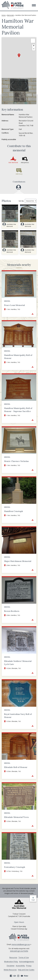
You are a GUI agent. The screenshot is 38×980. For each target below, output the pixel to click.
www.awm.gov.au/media (19, 951)
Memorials (10, 15)
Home (4, 15)
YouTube (22, 976)
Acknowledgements (27, 962)
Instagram (18, 976)
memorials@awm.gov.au (21, 944)
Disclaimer (11, 966)
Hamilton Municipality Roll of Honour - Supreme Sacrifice (18, 410)
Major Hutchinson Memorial (18, 561)
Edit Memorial (13, 162)
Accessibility (20, 966)
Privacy (29, 966)
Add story (19, 174)
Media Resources (10, 970)
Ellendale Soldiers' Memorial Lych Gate (18, 663)
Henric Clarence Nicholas (16, 461)
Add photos (25, 162)
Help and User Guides (26, 970)
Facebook (11, 976)
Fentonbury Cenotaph (15, 867)
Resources (13, 957)
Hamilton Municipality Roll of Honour (18, 357)
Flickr (26, 976)
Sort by (21, 201)
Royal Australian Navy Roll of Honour (18, 716)
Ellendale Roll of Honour (16, 767)
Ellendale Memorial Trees (16, 817)
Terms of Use (24, 957)
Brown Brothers (12, 611)
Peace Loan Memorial (14, 305)
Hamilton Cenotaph (14, 511)
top (33, 900)
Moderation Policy (11, 962)
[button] (34, 5)
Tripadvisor (15, 976)
